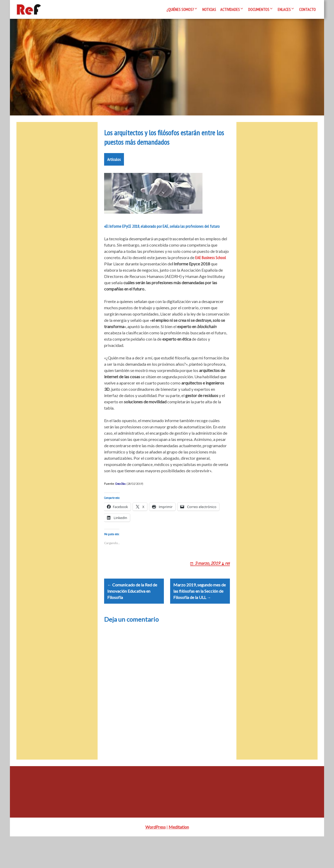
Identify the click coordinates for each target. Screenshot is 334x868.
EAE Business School (210, 276)
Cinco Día (120, 503)
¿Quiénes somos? (180, 9)
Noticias (209, 9)
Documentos (259, 9)
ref (227, 588)
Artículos (114, 178)
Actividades (230, 9)
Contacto (307, 9)
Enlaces (284, 9)
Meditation (179, 858)
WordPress (156, 858)
